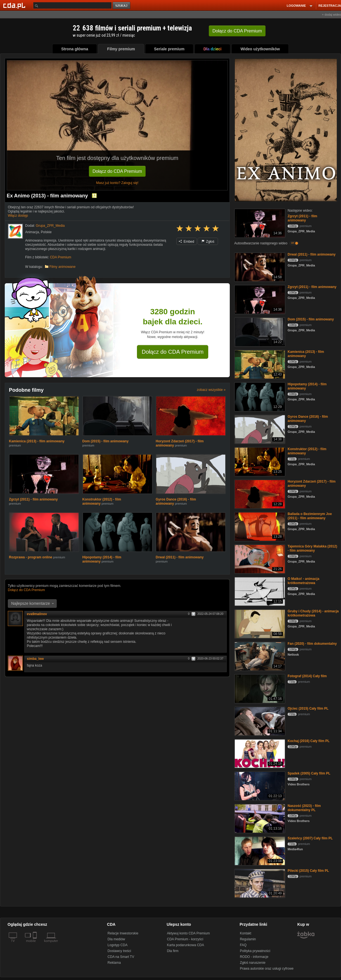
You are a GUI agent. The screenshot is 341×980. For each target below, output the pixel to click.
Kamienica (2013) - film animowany (37, 441)
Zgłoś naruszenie (253, 963)
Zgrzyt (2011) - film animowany (33, 499)
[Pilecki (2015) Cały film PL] (259, 883)
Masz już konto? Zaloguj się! (117, 183)
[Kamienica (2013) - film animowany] (259, 364)
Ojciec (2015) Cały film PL (308, 709)
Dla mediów (116, 939)
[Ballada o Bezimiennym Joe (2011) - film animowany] (259, 526)
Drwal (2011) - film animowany (180, 557)
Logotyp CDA (118, 945)
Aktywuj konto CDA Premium (188, 933)
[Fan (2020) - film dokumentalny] (259, 656)
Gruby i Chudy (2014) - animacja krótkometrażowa (313, 613)
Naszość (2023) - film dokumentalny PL (304, 808)
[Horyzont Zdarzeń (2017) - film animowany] (259, 494)
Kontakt (246, 933)
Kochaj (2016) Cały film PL (309, 741)
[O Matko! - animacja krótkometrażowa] (259, 591)
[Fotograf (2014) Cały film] (259, 688)
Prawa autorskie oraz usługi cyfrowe (267, 969)
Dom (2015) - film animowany (106, 441)
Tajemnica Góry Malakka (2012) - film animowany (312, 548)
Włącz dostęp (18, 216)
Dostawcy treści (119, 951)
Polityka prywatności (255, 951)
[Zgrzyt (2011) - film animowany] (259, 223)
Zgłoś (208, 242)
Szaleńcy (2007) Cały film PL (310, 838)
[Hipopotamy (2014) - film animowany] (259, 396)
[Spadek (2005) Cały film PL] (259, 786)
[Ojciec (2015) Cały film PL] (259, 721)
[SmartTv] (35, 944)
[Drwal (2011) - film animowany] (259, 267)
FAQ (243, 945)
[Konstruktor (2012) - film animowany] (259, 461)
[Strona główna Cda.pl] (15, 5)
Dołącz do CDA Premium (117, 171)
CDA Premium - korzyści (185, 939)
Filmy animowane (62, 267)
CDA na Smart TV (121, 957)
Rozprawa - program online (31, 557)
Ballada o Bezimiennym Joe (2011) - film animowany (310, 516)
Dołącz (237, 31)
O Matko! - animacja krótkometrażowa (303, 581)
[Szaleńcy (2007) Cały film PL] (259, 850)
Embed (186, 242)
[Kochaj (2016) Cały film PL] (259, 753)
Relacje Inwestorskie (123, 933)
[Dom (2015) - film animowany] (259, 331)
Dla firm (173, 951)
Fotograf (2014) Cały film (307, 676)
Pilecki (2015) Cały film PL (308, 871)
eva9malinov (37, 614)
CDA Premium (61, 257)
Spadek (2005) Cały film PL (309, 773)
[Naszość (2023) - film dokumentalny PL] (259, 818)
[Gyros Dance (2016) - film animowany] (259, 429)
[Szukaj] (72, 5)
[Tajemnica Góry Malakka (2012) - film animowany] (259, 559)
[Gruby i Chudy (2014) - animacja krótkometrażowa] (259, 623)
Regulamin (248, 939)
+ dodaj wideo (331, 15)
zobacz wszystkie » (211, 390)
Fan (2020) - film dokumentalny (312, 644)
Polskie (46, 232)
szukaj (122, 6)
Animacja (32, 232)
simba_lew (35, 659)
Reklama (114, 963)
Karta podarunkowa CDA (185, 945)
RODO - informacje (254, 957)
